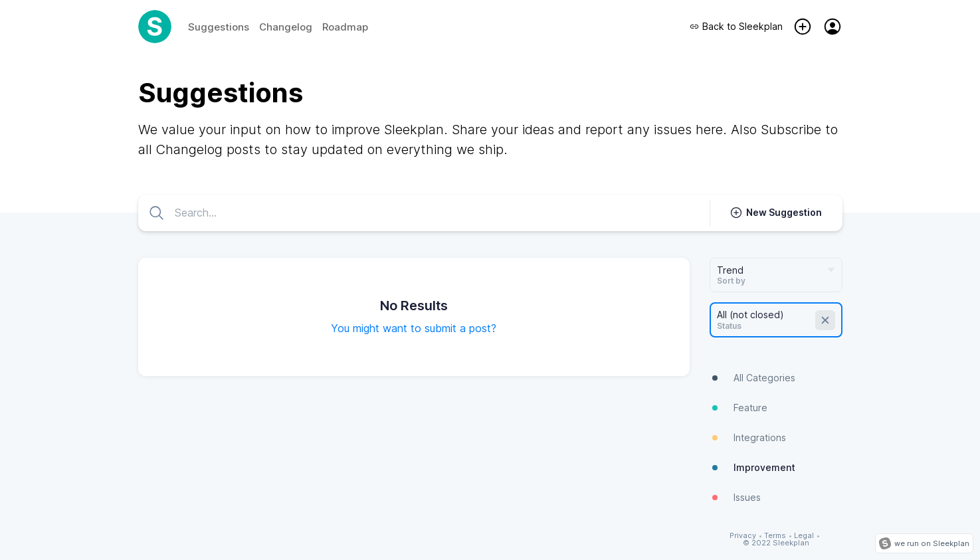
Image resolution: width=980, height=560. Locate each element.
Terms (775, 536)
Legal (804, 536)
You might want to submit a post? (414, 328)
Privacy (743, 536)
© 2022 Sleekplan (776, 543)
